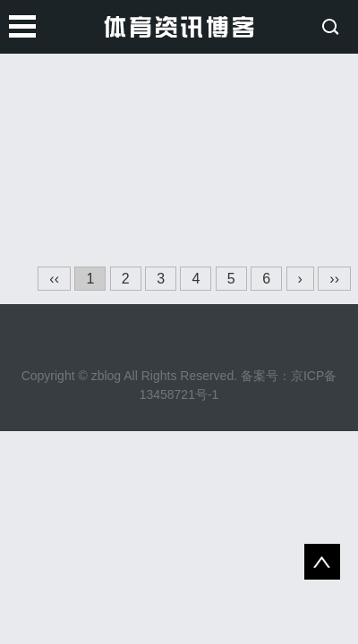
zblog (106, 376)
